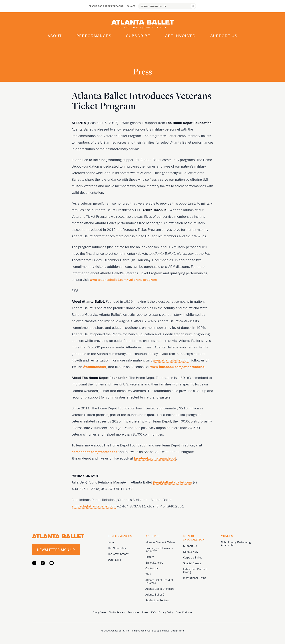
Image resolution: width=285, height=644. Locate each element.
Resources (133, 612)
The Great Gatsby (118, 554)
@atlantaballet (95, 367)
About (55, 36)
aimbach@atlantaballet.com (94, 506)
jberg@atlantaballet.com (172, 482)
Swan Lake (114, 560)
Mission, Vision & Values (160, 542)
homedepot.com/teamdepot (94, 452)
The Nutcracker (117, 548)
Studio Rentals (117, 612)
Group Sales (99, 612)
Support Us (224, 36)
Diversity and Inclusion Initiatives (159, 549)
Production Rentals (157, 600)
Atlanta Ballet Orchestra (160, 589)
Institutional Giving (195, 578)
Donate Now (191, 552)
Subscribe (138, 36)
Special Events (192, 563)
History (150, 557)
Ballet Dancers (154, 562)
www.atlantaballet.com (171, 360)
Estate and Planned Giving (195, 570)
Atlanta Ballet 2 (155, 594)
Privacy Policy (166, 612)
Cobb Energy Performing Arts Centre (236, 544)
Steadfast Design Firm (172, 631)
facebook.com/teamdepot (155, 458)
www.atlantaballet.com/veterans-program (123, 280)
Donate (131, 6)
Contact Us (152, 568)
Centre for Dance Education (106, 6)
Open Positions (184, 612)
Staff (148, 574)
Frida (111, 542)
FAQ (153, 612)
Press (145, 612)
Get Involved (180, 36)
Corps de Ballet (192, 557)
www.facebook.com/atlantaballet (177, 367)
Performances (94, 36)
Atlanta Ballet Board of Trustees (159, 581)
